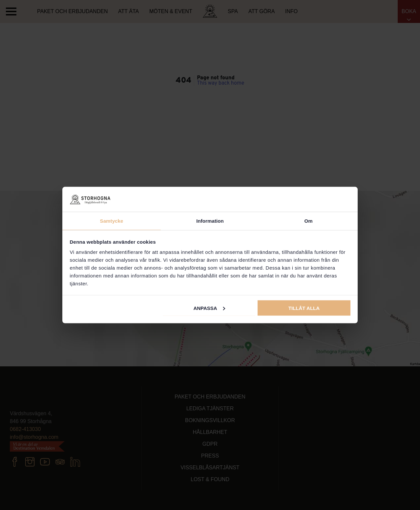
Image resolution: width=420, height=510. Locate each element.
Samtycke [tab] (112, 221)
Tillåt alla (304, 308)
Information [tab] (210, 221)
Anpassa (209, 308)
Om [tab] (308, 221)
